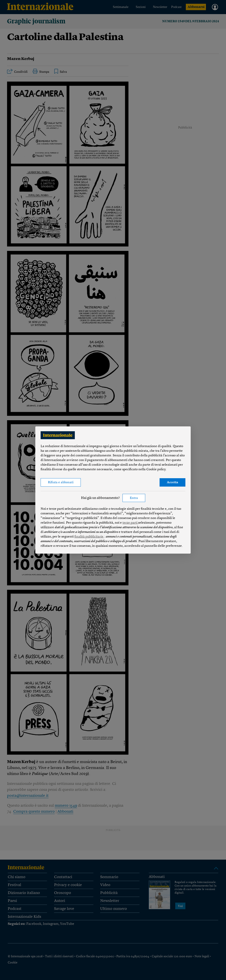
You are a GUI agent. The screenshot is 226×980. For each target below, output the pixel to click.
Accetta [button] (172, 483)
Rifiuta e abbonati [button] (61, 483)
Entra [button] (134, 498)
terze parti (130, 523)
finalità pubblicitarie (89, 537)
